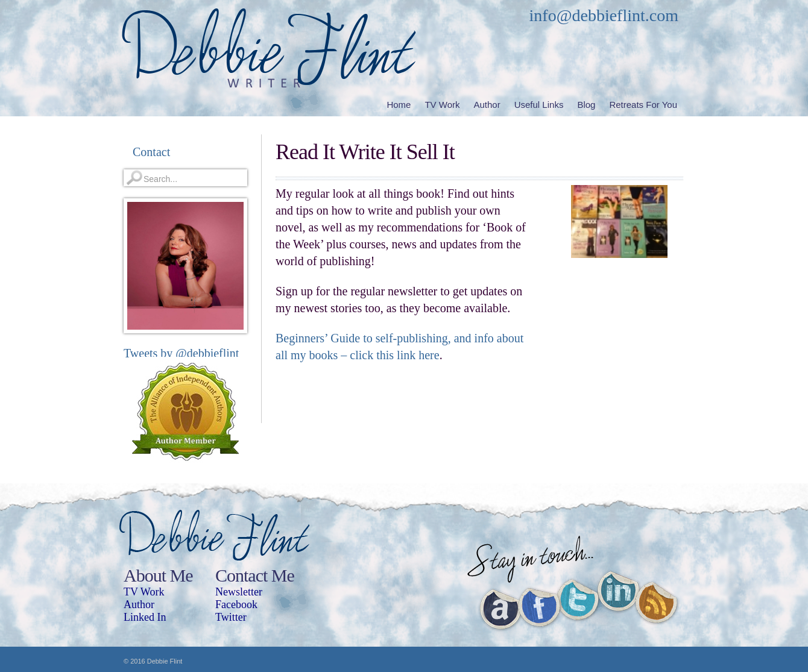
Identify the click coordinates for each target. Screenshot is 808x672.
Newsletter (239, 592)
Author (139, 604)
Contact (151, 152)
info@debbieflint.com (604, 15)
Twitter (231, 617)
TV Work (144, 592)
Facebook (236, 604)
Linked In (145, 617)
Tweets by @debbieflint (181, 353)
